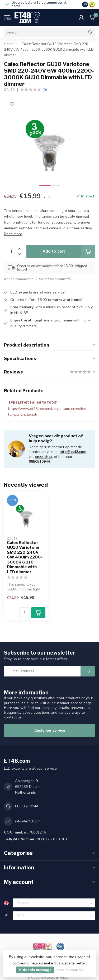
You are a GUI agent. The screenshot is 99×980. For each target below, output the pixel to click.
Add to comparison (19, 279)
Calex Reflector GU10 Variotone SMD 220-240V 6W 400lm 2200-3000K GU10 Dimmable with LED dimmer (49, 50)
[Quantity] (25, 613)
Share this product (55, 279)
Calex (9, 90)
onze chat (43, 457)
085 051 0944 (27, 806)
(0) (45, 90)
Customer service (50, 730)
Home (9, 44)
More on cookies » (71, 970)
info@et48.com (73, 452)
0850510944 (39, 461)
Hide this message (35, 970)
